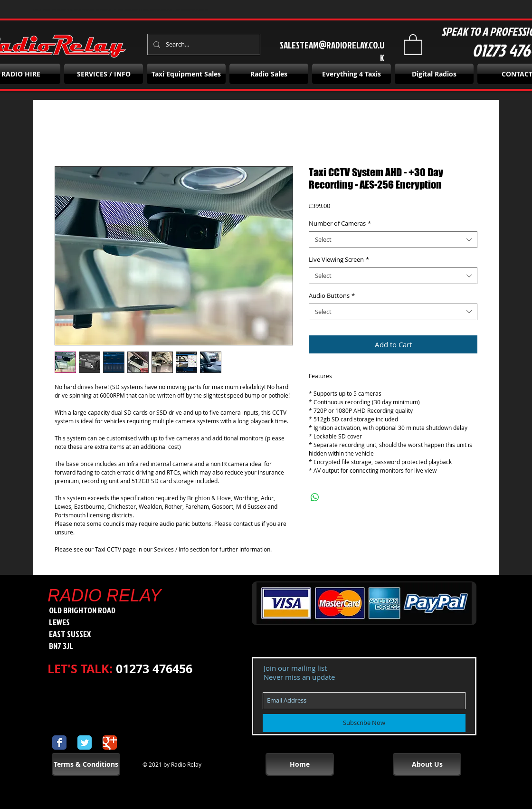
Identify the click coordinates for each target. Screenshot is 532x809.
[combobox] (393, 240)
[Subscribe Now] (364, 723)
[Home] (300, 764)
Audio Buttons (332, 296)
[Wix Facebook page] (59, 742)
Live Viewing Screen (339, 260)
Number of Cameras (340, 224)
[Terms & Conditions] (86, 764)
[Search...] (203, 44)
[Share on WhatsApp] (315, 497)
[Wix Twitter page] (85, 742)
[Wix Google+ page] (110, 742)
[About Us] (427, 764)
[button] (413, 44)
